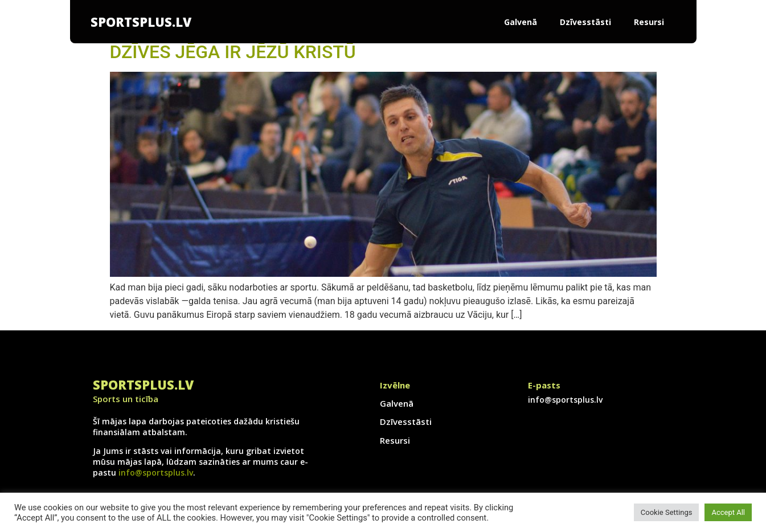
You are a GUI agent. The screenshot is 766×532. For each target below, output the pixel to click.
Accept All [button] (728, 512)
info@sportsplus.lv (156, 472)
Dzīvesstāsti (585, 22)
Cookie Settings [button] (667, 512)
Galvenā (521, 22)
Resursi (649, 22)
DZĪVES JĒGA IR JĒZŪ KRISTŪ (233, 52)
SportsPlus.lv (141, 22)
